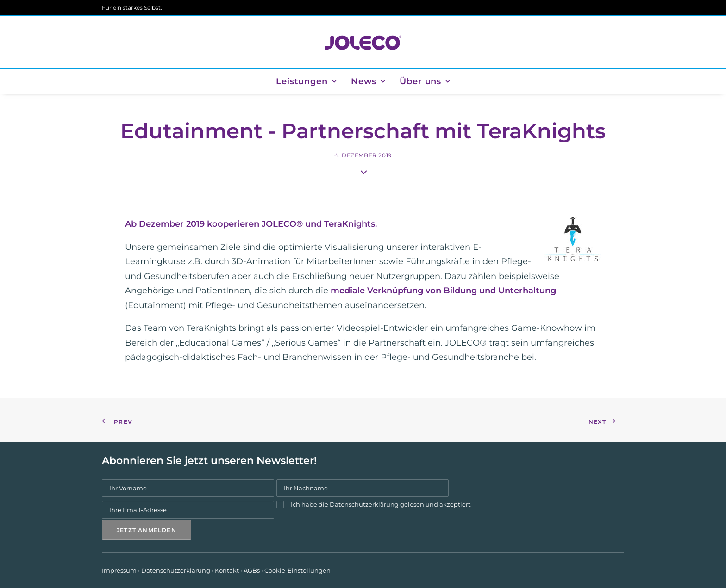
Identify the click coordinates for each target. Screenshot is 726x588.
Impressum (119, 570)
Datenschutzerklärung (364, 504)
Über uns (425, 81)
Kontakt (227, 570)
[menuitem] (309, 81)
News (368, 81)
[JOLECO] (363, 42)
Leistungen (306, 81)
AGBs (252, 570)
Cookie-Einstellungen (297, 570)
